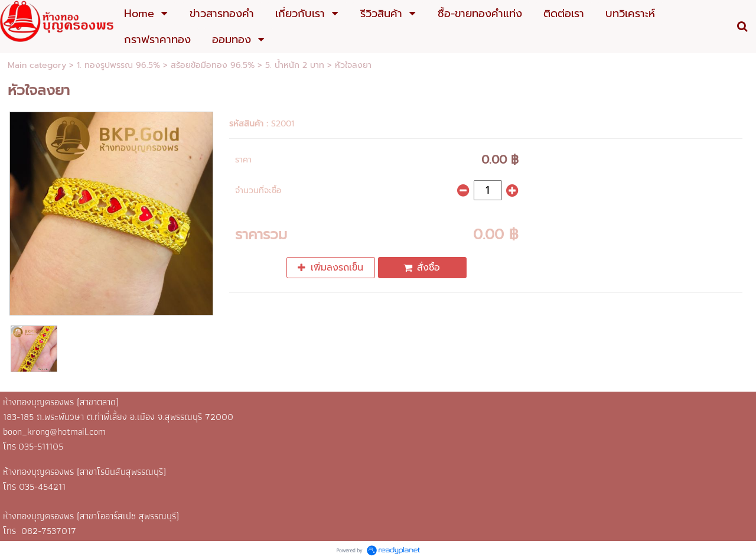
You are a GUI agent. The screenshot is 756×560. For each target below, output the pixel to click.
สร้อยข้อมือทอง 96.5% (213, 65)
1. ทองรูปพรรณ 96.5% (118, 65)
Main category (37, 65)
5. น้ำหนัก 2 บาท (295, 65)
